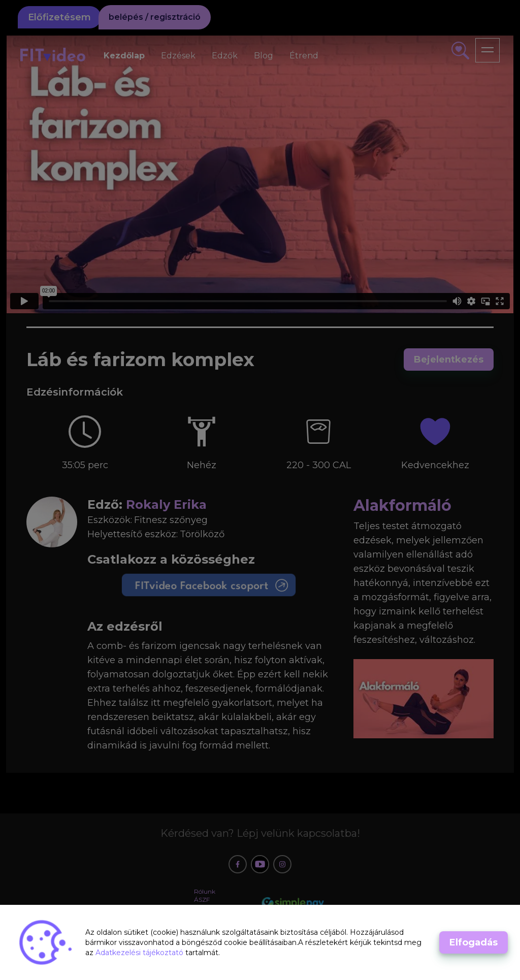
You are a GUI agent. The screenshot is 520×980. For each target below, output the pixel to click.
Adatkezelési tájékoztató (140, 953)
